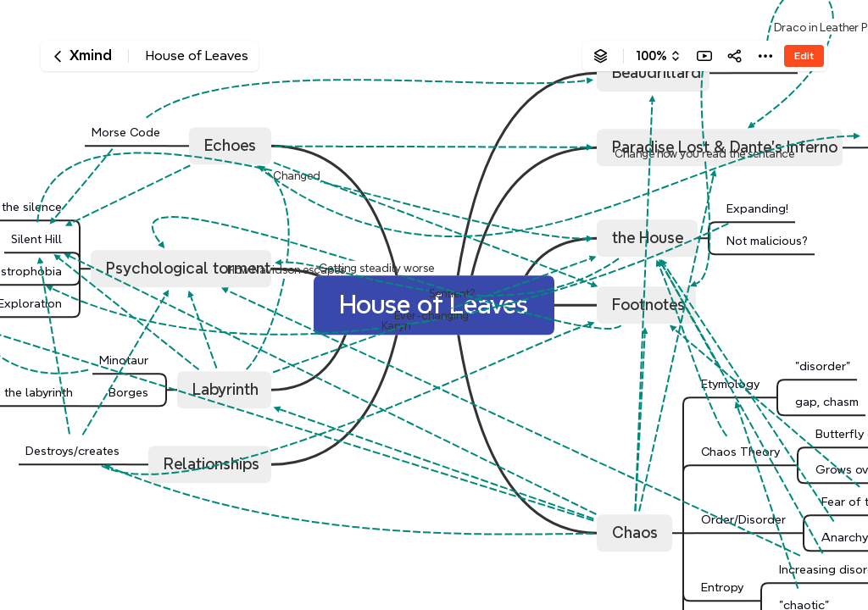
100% (651, 56)
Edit (804, 55)
